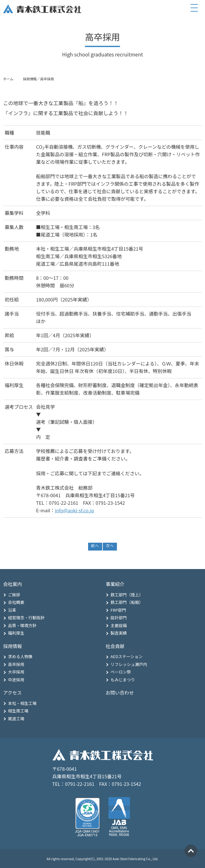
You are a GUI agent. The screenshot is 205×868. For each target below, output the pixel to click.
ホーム (8, 79)
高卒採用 (16, 664)
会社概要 (16, 602)
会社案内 (13, 584)
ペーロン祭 (121, 672)
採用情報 (13, 646)
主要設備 (119, 625)
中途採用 (16, 680)
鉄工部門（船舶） (127, 602)
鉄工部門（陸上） (127, 595)
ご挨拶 (14, 595)
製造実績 (119, 633)
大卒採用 (16, 672)
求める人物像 (20, 656)
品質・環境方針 (22, 625)
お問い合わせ (120, 692)
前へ (95, 545)
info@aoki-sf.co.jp (74, 510)
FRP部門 (118, 610)
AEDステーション (127, 656)
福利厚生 (16, 633)
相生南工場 (18, 711)
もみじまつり (123, 680)
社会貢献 (115, 646)
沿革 (12, 610)
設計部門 (119, 618)
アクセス (12, 692)
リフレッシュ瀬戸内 (129, 664)
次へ (110, 545)
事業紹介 (115, 584)
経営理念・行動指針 (26, 618)
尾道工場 (16, 719)
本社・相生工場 (22, 703)
